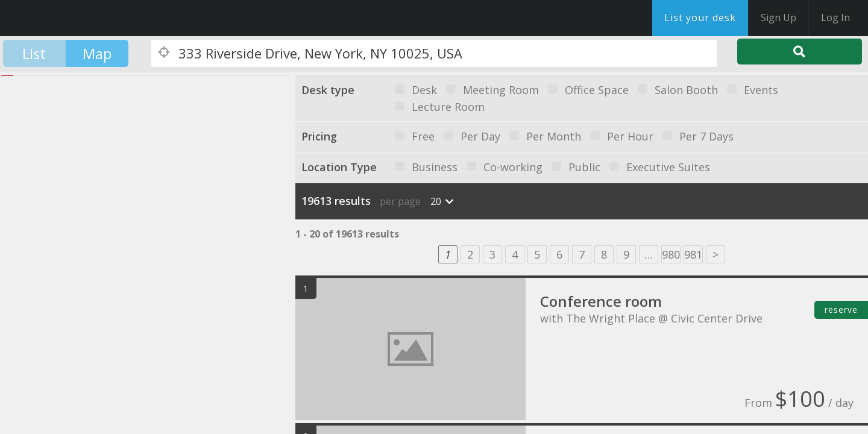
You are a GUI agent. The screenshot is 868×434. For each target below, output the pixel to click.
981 (693, 254)
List (34, 53)
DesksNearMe (84, 18)
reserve (841, 310)
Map (97, 53)
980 (671, 254)
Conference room (601, 301)
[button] (160, 214)
